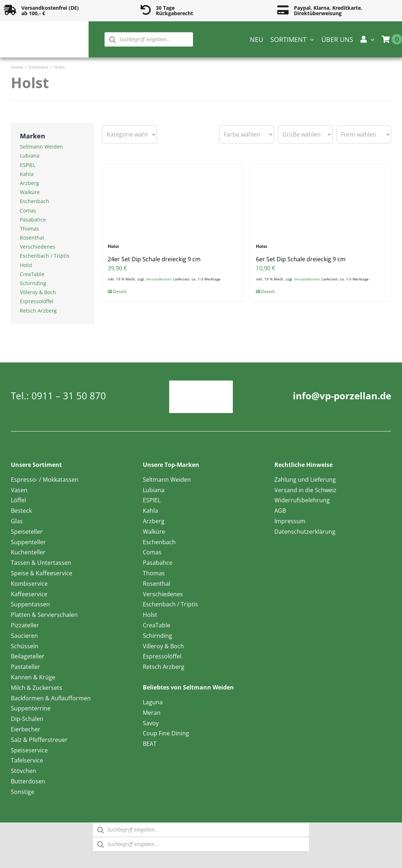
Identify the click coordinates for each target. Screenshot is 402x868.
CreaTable (32, 274)
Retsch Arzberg (38, 311)
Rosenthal (32, 238)
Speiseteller (27, 532)
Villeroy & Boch (38, 292)
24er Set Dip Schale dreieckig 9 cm (154, 259)
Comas (28, 210)
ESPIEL (28, 165)
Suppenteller (28, 542)
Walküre (30, 192)
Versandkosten (159, 279)
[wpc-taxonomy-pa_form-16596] (364, 134)
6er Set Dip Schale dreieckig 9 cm (301, 259)
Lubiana (30, 156)
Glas (17, 521)
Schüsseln (25, 646)
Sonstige (23, 792)
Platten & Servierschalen (44, 615)
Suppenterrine (31, 708)
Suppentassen (30, 604)
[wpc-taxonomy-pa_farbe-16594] (247, 134)
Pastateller (25, 667)
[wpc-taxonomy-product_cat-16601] (129, 134)
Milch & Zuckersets (37, 688)
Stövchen (23, 771)
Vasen (19, 490)
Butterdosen (28, 781)
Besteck (21, 511)
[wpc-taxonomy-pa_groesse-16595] (305, 134)
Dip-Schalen (27, 719)
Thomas (29, 229)
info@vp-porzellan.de (342, 396)
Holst (26, 265)
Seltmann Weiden (41, 147)
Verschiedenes (38, 247)
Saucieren (24, 636)
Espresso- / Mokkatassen (45, 480)
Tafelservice (27, 760)
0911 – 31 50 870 (69, 396)
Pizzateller (25, 625)
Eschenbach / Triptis (45, 256)
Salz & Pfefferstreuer (39, 740)
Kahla (27, 174)
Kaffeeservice (29, 594)
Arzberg (29, 183)
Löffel (18, 500)
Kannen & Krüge (33, 677)
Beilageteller (28, 656)
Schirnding (33, 283)
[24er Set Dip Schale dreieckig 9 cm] (172, 200)
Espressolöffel (37, 301)
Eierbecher (26, 729)
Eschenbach (35, 201)
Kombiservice (29, 584)
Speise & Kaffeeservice (42, 573)
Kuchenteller (28, 552)
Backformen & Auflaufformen (51, 698)
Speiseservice (29, 750)
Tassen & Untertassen (41, 563)
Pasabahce (33, 220)
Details (120, 291)
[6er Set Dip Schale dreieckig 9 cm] (321, 200)
